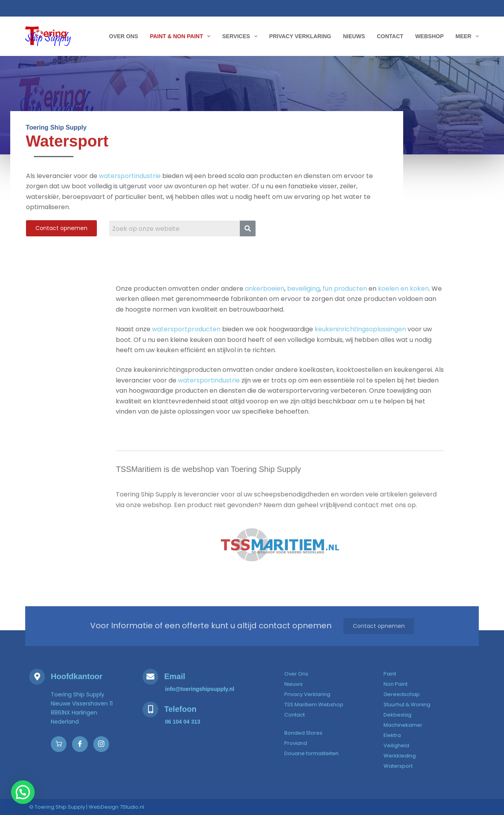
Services (241, 36)
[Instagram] (101, 744)
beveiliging (303, 303)
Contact (390, 36)
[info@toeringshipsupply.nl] (200, 689)
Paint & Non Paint (182, 36)
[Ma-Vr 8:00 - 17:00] (186, 7)
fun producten (345, 303)
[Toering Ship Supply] (55, 8)
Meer (467, 36)
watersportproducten (186, 343)
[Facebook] (80, 744)
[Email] (150, 677)
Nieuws (354, 36)
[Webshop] (59, 744)
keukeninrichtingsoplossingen (360, 343)
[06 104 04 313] (123, 7)
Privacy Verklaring (300, 36)
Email (175, 676)
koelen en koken (403, 303)
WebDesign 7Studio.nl (116, 807)
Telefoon (180, 709)
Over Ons (124, 36)
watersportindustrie (130, 181)
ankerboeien (265, 303)
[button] (6, 798)
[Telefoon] (150, 709)
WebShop (429, 36)
